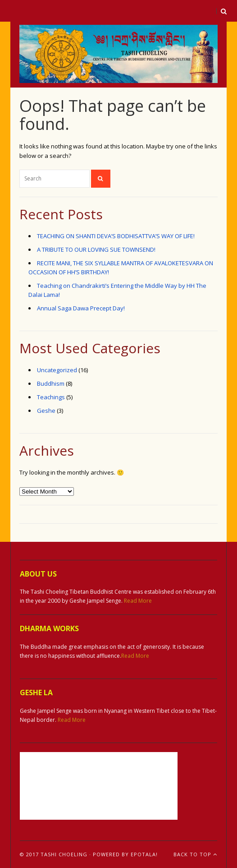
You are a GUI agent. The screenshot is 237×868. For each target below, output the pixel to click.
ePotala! (144, 854)
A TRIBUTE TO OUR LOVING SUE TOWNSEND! (96, 249)
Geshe (46, 411)
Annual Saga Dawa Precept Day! (81, 308)
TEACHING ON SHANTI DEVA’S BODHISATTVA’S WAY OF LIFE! (116, 236)
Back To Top (195, 854)
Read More (138, 601)
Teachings (51, 397)
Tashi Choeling (64, 854)
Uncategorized (57, 370)
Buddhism (51, 383)
